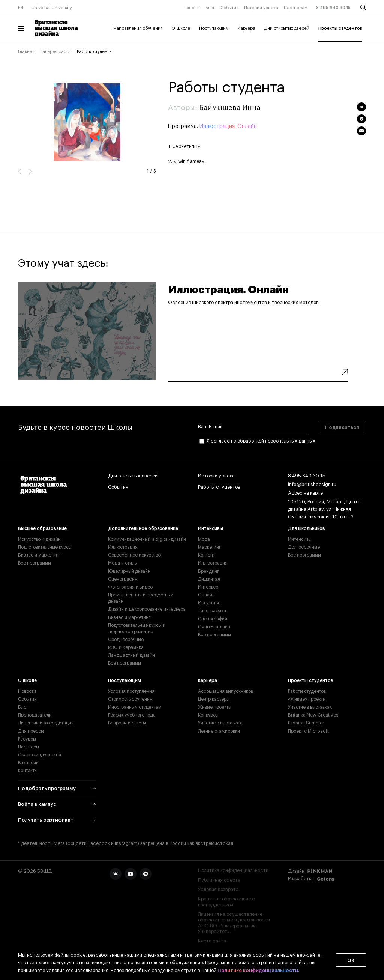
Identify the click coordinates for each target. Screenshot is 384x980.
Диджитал (209, 579)
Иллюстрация (123, 547)
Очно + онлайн (214, 627)
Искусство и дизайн (39, 539)
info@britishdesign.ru (312, 485)
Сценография (123, 579)
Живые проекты (215, 707)
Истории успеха (261, 8)
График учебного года (132, 715)
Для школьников (307, 528)
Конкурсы (208, 715)
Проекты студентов (340, 28)
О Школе (181, 28)
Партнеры (28, 747)
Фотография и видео (130, 587)
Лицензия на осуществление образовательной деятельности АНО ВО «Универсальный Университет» (234, 923)
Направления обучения (138, 28)
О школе (27, 680)
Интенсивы (211, 528)
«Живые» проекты (307, 699)
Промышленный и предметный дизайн (141, 598)
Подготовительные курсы (45, 547)
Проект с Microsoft (308, 731)
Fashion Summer (306, 723)
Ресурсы (27, 739)
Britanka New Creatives (313, 715)
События (229, 8)
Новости (191, 8)
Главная (26, 52)
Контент (206, 555)
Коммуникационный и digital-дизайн (147, 539)
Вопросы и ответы (127, 723)
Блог (210, 8)
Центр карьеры (214, 699)
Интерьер (208, 587)
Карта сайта (212, 941)
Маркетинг (209, 547)
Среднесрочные (126, 640)
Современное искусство (134, 555)
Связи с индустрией (40, 755)
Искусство (209, 603)
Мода (204, 539)
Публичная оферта (219, 880)
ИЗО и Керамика (126, 647)
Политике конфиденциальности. (258, 971)
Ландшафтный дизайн (131, 655)
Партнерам (296, 8)
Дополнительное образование (143, 528)
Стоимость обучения (130, 699)
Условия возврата (218, 890)
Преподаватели (35, 715)
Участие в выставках (220, 723)
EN (21, 8)
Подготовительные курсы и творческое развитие (137, 628)
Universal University (52, 8)
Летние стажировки (219, 731)
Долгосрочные (304, 547)
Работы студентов (219, 488)
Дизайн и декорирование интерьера (147, 609)
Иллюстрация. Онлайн (228, 126)
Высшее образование (42, 528)
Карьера (247, 28)
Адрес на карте (305, 494)
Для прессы (31, 731)
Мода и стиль (122, 563)
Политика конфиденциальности (233, 870)
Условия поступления (131, 691)
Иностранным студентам (135, 707)
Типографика (212, 611)
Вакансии (28, 763)
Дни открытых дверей (287, 28)
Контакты (28, 771)
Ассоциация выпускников (226, 691)
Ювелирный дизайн (129, 571)
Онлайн (206, 595)
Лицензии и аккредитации (46, 723)
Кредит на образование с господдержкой (226, 902)
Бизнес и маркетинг (39, 555)
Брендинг (208, 571)
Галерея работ (56, 52)
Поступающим (214, 28)
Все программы (34, 563)
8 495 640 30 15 (333, 8)
